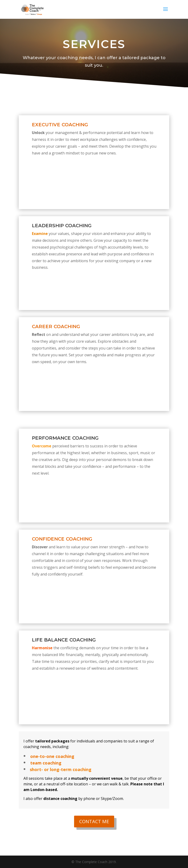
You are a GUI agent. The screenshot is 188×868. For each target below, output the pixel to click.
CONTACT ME (94, 821)
